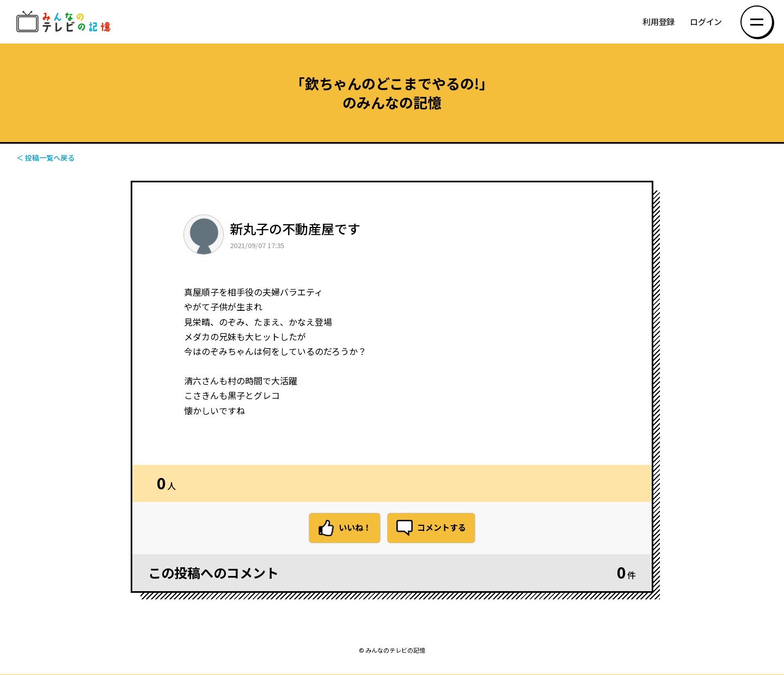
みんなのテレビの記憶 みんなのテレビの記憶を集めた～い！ (65, 22)
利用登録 (659, 22)
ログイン (706, 22)
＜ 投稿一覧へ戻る (45, 158)
